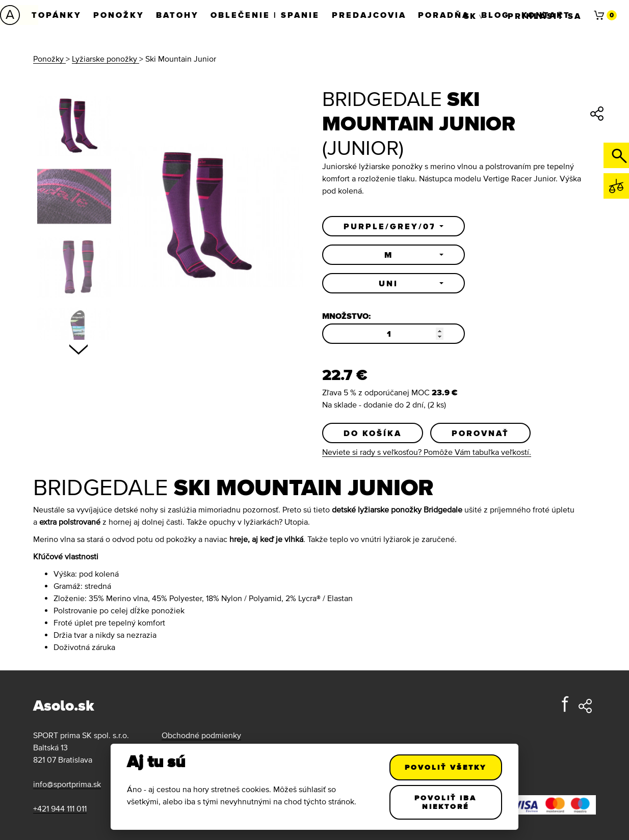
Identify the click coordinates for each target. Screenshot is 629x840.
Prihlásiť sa (545, 15)
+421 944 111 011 (60, 808)
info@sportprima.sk (67, 784)
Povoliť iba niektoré (446, 802)
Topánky (57, 15)
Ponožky (119, 15)
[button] (394, 226)
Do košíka (373, 433)
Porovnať (480, 433)
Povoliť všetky (446, 767)
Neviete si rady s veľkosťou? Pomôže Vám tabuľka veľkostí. (427, 452)
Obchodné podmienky (201, 735)
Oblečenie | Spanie (267, 15)
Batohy (178, 15)
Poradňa (446, 15)
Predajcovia (371, 15)
